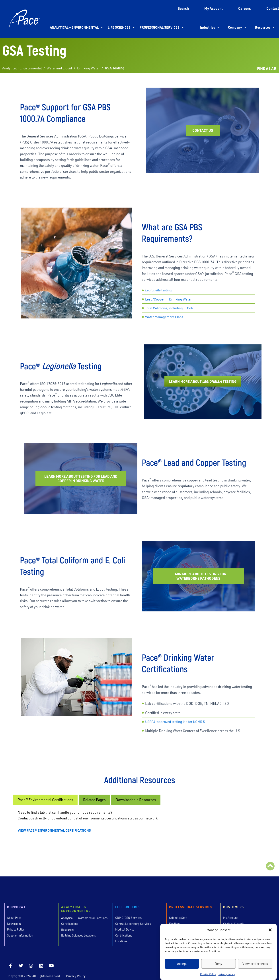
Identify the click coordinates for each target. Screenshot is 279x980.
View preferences (255, 964)
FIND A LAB (266, 69)
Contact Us (203, 132)
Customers (234, 902)
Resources (265, 27)
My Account (214, 8)
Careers (245, 8)
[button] (270, 930)
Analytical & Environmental (76, 904)
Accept (182, 964)
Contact (273, 8)
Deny (218, 964)
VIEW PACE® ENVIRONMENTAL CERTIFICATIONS (56, 825)
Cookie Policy (208, 974)
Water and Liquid (62, 68)
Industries (210, 27)
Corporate (17, 902)
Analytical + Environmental (76, 27)
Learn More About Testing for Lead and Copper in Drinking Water (81, 477)
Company (237, 27)
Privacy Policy (227, 974)
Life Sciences (121, 27)
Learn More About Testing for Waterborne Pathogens (198, 569)
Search (183, 8)
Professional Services (162, 27)
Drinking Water (92, 68)
